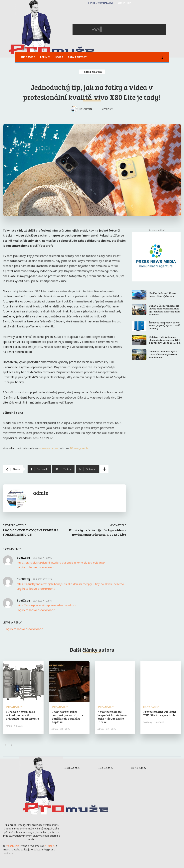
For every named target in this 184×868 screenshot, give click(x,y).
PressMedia (12, 846)
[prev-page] (5, 745)
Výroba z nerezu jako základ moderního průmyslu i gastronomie (22, 715)
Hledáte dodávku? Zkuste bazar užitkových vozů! (163, 294)
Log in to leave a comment (36, 567)
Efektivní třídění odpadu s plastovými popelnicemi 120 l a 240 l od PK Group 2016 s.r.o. (165, 340)
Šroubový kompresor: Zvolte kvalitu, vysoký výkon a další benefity (164, 325)
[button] (161, 57)
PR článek (50, 846)
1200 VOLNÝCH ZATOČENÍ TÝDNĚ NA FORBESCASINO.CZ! (31, 532)
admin (88, 109)
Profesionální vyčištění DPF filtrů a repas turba (159, 713)
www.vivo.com (49, 448)
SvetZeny (148, 722)
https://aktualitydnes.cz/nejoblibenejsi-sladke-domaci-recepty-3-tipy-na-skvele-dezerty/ (70, 584)
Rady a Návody (92, 72)
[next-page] (12, 745)
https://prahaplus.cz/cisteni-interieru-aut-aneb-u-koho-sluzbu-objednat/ (61, 563)
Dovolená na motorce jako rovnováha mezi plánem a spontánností (163, 354)
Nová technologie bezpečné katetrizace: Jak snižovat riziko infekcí (115, 715)
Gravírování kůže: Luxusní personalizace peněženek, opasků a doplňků (67, 717)
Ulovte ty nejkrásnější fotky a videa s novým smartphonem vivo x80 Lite (97, 532)
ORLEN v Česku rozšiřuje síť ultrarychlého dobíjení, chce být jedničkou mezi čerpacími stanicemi (164, 310)
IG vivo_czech (79, 448)
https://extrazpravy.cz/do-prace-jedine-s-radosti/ (47, 605)
